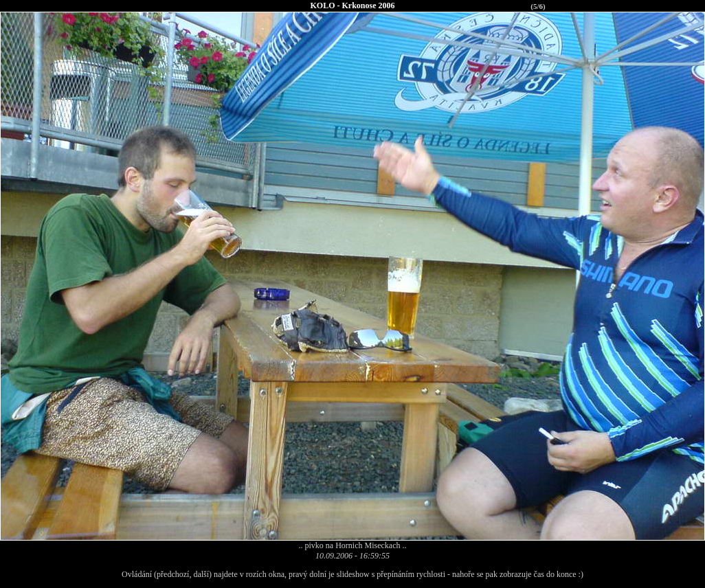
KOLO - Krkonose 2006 (352, 5)
